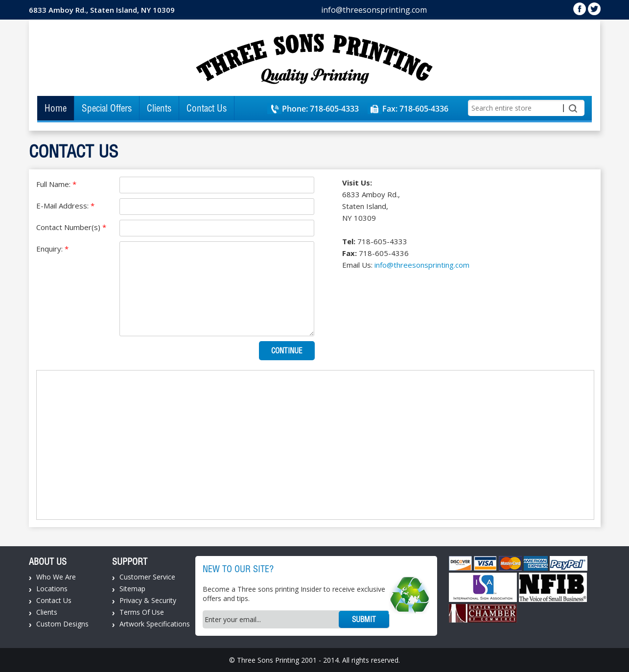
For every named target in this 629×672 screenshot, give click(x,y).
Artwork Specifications (155, 624)
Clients (159, 108)
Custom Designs (62, 624)
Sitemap (132, 589)
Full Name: (56, 184)
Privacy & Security (148, 600)
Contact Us (207, 108)
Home (56, 108)
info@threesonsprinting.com (374, 10)
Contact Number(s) (71, 227)
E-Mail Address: (65, 206)
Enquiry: (52, 249)
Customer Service (147, 577)
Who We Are (56, 577)
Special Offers (107, 108)
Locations (52, 589)
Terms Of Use (142, 612)
